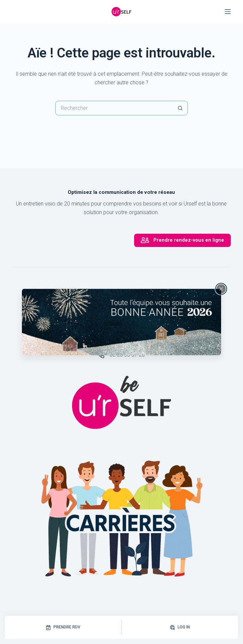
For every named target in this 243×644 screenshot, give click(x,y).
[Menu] (228, 12)
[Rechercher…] (114, 108)
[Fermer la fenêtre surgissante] (221, 289)
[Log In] (180, 627)
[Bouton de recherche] (180, 108)
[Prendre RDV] (63, 627)
